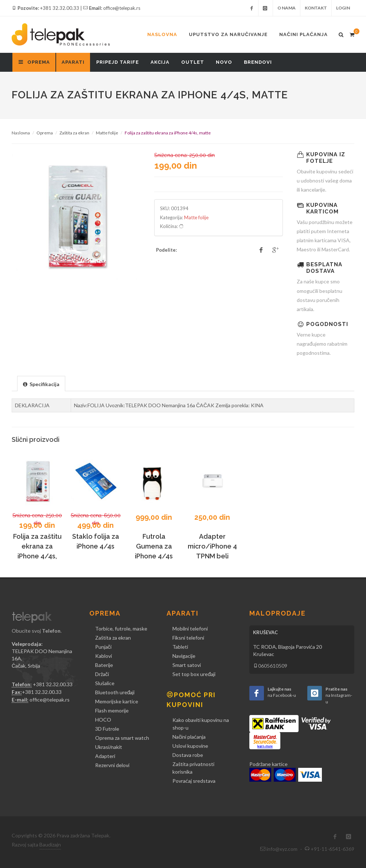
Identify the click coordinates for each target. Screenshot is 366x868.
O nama (287, 8)
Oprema (45, 133)
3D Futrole (107, 729)
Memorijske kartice (117, 701)
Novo (224, 62)
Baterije (104, 665)
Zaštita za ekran (74, 133)
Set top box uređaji (194, 674)
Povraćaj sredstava (194, 781)
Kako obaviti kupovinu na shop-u (201, 724)
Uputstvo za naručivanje (228, 34)
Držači (102, 674)
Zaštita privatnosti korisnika (193, 768)
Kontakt (316, 8)
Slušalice (105, 683)
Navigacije (184, 656)
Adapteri (105, 756)
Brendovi (258, 62)
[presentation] (41, 384)
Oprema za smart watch (122, 738)
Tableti (180, 647)
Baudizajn (50, 845)
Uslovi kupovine (190, 746)
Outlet (193, 62)
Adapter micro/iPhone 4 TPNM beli (212, 546)
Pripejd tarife (118, 62)
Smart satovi (187, 665)
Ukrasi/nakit (109, 747)
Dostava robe (188, 755)
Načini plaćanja (303, 34)
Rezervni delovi (112, 765)
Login (343, 8)
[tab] (41, 383)
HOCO (103, 720)
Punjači (103, 647)
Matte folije (107, 133)
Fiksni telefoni (188, 638)
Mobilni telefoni (190, 629)
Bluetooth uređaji (115, 692)
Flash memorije (112, 710)
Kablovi (104, 656)
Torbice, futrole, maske (121, 629)
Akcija (160, 62)
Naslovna (162, 34)
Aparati (73, 62)
